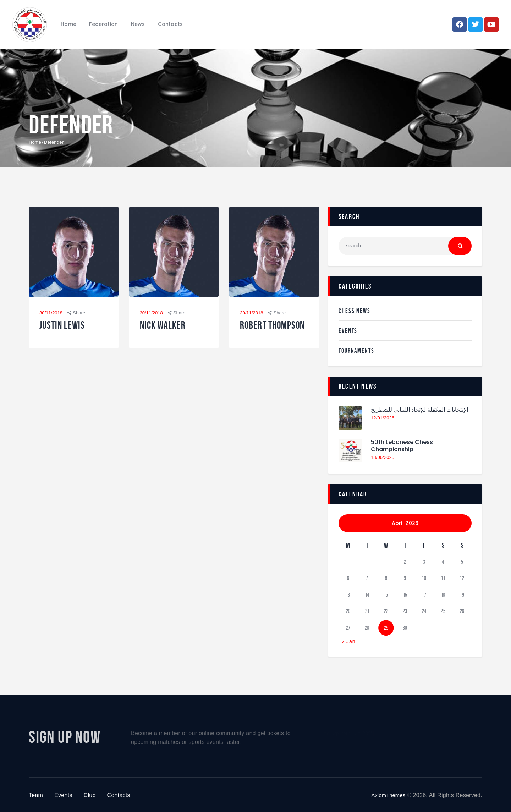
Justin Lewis (67, 327)
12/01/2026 (383, 426)
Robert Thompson (262, 333)
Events (349, 330)
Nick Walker (168, 327)
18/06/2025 (383, 458)
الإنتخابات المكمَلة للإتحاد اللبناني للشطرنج (413, 414)
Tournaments (359, 350)
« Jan (348, 641)
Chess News (356, 311)
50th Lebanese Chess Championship (405, 446)
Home (35, 142)
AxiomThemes (387, 794)
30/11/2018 (51, 313)
